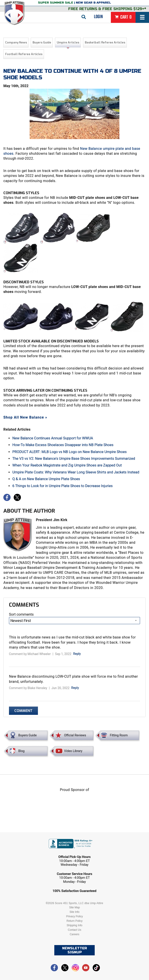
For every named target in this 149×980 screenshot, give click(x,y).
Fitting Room (119, 735)
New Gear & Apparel (93, 3)
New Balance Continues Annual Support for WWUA (53, 438)
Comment (23, 711)
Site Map (74, 907)
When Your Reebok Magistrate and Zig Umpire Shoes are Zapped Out (67, 465)
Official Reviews (75, 735)
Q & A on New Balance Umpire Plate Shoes (46, 479)
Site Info (74, 912)
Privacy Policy (75, 916)
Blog (22, 751)
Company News (16, 42)
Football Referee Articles (24, 54)
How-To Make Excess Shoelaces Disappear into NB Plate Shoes (63, 445)
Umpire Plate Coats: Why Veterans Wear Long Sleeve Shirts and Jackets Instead (76, 472)
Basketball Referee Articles (105, 42)
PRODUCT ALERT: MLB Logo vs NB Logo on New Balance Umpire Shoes (69, 452)
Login (98, 17)
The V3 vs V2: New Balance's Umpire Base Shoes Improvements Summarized (74, 459)
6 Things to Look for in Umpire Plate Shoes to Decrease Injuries (62, 486)
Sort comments (21, 614)
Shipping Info (74, 925)
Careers (75, 934)
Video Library (73, 751)
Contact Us (74, 930)
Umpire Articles (68, 42)
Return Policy (74, 921)
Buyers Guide (42, 42)
